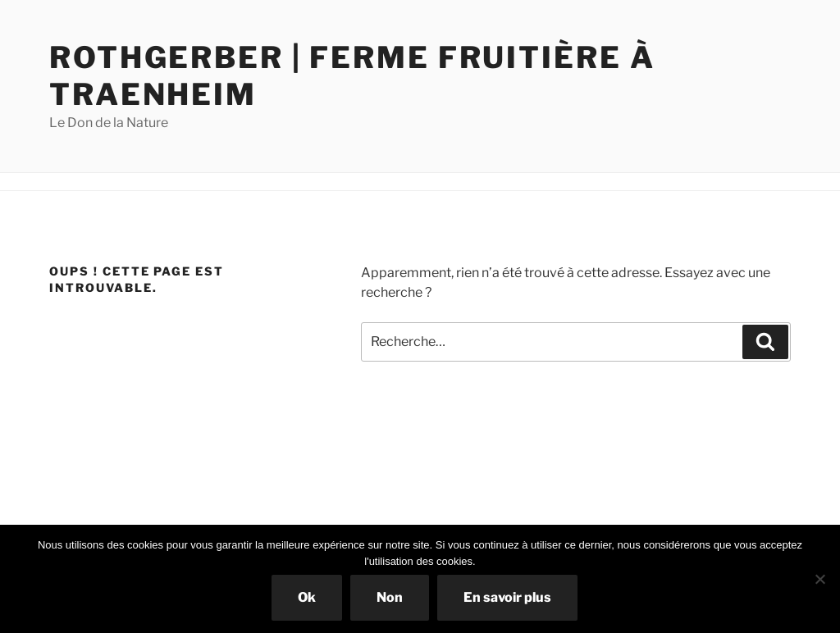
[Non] (819, 579)
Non (390, 597)
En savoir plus (507, 597)
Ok (307, 597)
